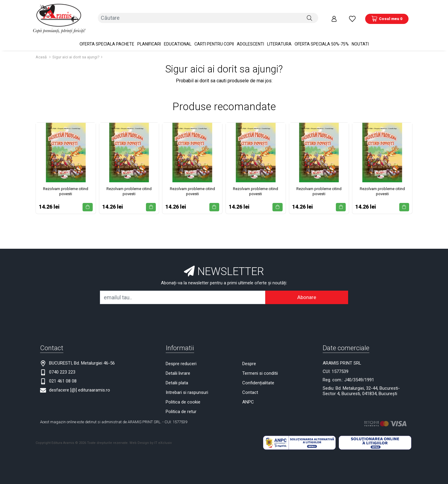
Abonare (307, 289)
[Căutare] (310, 15)
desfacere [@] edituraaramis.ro (80, 382)
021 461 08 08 (63, 373)
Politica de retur (181, 403)
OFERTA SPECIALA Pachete (107, 36)
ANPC (248, 394)
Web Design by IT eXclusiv (151, 435)
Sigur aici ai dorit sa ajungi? (76, 49)
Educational (178, 36)
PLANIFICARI (149, 36)
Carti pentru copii (214, 36)
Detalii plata (177, 375)
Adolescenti (250, 36)
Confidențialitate (258, 375)
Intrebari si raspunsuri (187, 384)
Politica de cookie (183, 394)
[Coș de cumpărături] (387, 15)
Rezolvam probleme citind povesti (66, 183)
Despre (249, 356)
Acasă (41, 49)
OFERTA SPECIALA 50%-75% (322, 36)
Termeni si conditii (260, 365)
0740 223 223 (62, 364)
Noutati (360, 36)
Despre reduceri (181, 356)
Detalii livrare (178, 365)
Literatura (279, 36)
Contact (250, 384)
